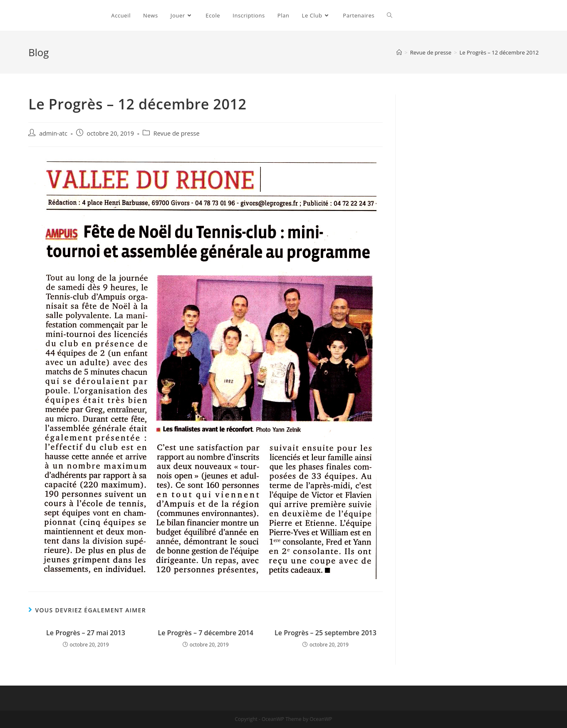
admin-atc (53, 133)
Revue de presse (177, 133)
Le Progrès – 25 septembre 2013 (326, 633)
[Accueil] (399, 52)
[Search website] (390, 15)
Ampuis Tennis (62, 15)
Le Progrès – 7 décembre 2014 (206, 633)
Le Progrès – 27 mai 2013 (86, 633)
